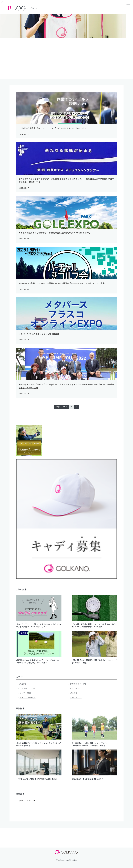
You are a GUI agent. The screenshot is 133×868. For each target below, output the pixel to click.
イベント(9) (75, 688)
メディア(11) (76, 698)
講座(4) (23, 684)
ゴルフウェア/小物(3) (29, 688)
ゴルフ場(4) (75, 693)
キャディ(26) (25, 693)
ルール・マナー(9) (28, 698)
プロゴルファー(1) (78, 684)
